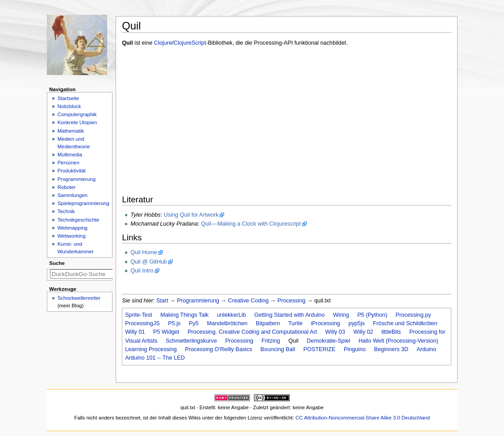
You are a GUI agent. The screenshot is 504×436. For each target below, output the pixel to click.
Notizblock (69, 106)
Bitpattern (268, 323)
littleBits (391, 332)
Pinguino (355, 349)
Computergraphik (77, 114)
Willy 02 (363, 332)
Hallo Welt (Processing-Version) (398, 341)
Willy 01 (135, 332)
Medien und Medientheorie (74, 143)
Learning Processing (151, 349)
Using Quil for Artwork (191, 215)
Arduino (426, 349)
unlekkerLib (231, 315)
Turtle (296, 323)
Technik (66, 211)
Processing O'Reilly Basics (219, 349)
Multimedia (70, 155)
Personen (69, 163)
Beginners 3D (391, 349)
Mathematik (71, 131)
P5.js (174, 323)
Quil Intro (142, 271)
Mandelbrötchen (227, 323)
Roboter (67, 187)
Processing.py (413, 315)
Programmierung (198, 301)
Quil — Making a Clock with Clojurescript (251, 224)
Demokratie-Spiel (328, 341)
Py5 (194, 323)
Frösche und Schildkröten (405, 323)
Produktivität (72, 171)
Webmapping (73, 228)
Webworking (72, 236)
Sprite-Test (139, 315)
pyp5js (356, 323)
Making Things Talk (184, 315)
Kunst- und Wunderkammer (76, 248)
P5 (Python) (372, 315)
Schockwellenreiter (79, 298)
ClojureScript (190, 43)
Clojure (163, 43)
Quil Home (144, 252)
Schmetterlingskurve (191, 341)
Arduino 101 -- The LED (155, 358)
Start (162, 301)
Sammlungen (73, 195)
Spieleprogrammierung (83, 203)
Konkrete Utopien (77, 122)
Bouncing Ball (278, 349)
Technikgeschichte (79, 220)
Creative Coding (248, 301)
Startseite (68, 98)
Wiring (341, 315)
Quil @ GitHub (149, 262)
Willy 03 (335, 332)
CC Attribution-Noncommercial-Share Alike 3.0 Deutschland (363, 418)
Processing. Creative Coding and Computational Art (252, 332)
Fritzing (271, 341)
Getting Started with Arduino (289, 315)
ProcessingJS (142, 323)
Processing (292, 301)
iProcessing (325, 323)
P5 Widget (166, 332)
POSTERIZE (319, 349)
